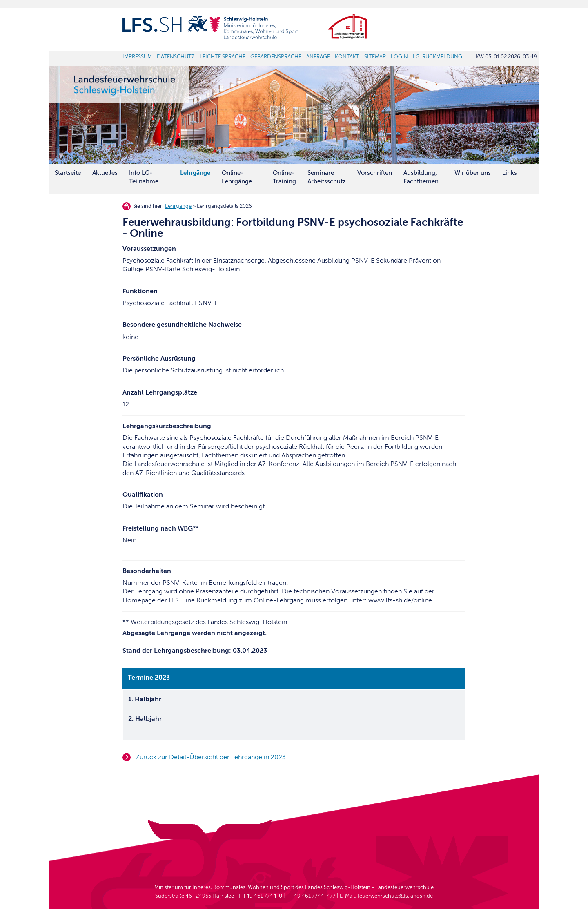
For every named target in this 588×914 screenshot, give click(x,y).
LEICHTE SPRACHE (223, 57)
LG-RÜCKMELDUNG (438, 57)
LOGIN (399, 57)
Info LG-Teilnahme (144, 177)
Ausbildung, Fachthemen (421, 177)
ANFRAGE (318, 57)
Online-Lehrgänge (237, 177)
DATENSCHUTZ (176, 57)
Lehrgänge (178, 206)
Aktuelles (105, 173)
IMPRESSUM (137, 57)
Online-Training (284, 177)
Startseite (68, 173)
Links (510, 173)
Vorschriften (375, 173)
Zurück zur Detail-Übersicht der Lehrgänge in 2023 (211, 757)
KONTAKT (347, 57)
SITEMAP (375, 57)
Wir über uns (473, 173)
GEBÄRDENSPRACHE (276, 57)
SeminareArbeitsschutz (327, 177)
